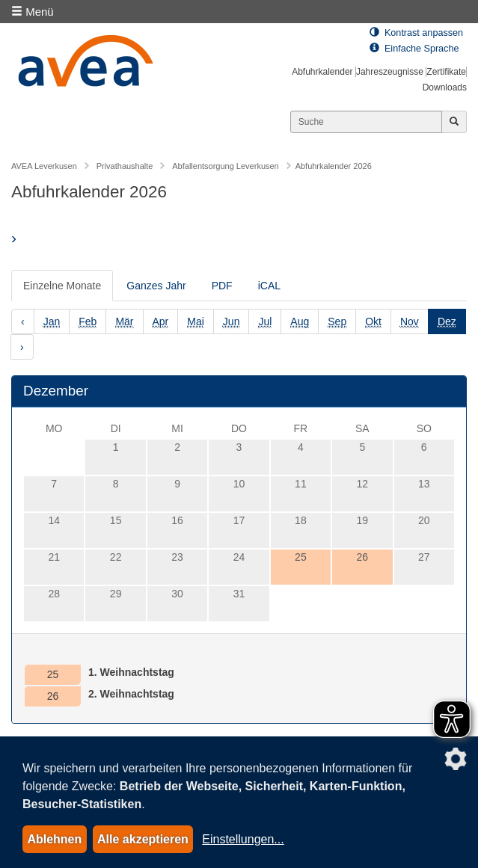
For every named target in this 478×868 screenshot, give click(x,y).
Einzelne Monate (62, 286)
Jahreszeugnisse (390, 72)
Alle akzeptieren (143, 839)
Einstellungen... (243, 839)
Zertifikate (446, 72)
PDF (222, 286)
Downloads (445, 87)
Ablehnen (54, 839)
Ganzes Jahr (156, 286)
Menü (33, 12)
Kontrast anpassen (416, 33)
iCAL (269, 286)
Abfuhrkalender (322, 72)
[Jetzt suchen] (454, 122)
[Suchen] (366, 122)
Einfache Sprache (414, 49)
